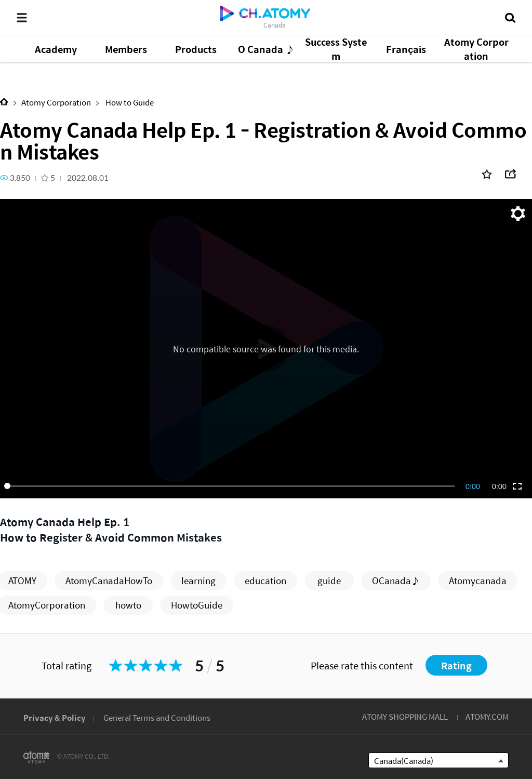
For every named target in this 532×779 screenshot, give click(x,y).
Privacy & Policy (55, 717)
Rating (456, 665)
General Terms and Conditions (157, 717)
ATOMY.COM (487, 716)
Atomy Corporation (56, 102)
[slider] (231, 486)
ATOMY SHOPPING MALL (405, 716)
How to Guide (129, 102)
